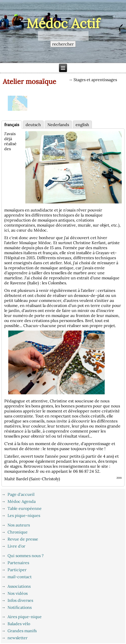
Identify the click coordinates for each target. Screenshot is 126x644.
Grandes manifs (22, 631)
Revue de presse (23, 539)
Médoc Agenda (22, 501)
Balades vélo (19, 624)
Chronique (18, 532)
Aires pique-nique (25, 617)
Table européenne (25, 508)
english (82, 125)
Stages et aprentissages (95, 80)
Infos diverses (20, 600)
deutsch (33, 125)
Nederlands (58, 125)
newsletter (18, 638)
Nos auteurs (19, 525)
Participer (17, 570)
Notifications (20, 607)
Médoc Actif (63, 23)
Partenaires (18, 563)
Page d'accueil (21, 494)
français (12, 125)
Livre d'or (16, 546)
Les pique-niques (24, 515)
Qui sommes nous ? (26, 556)
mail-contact (20, 577)
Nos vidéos (18, 593)
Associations (19, 586)
